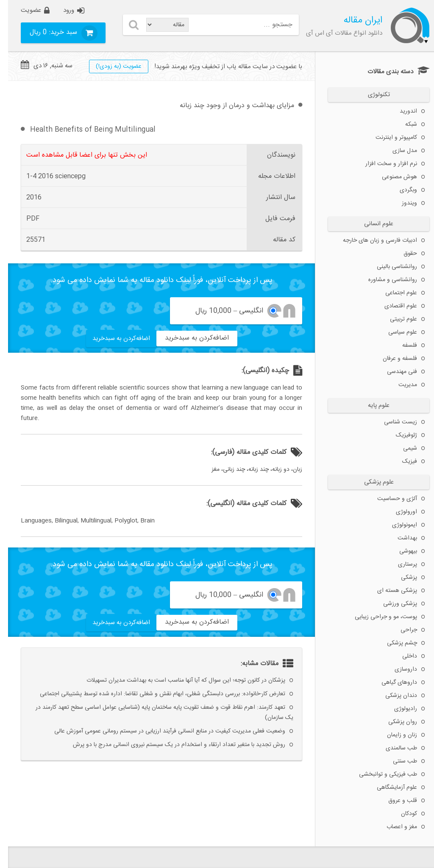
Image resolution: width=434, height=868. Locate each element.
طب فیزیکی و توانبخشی (380, 774)
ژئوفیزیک (398, 435)
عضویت (23, 10)
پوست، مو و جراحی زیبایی (378, 617)
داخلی (402, 656)
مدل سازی (397, 151)
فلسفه (402, 346)
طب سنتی (397, 761)
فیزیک (402, 462)
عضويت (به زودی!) (111, 66)
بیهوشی (400, 551)
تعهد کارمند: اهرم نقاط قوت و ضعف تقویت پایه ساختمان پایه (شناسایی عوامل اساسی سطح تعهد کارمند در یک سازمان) (156, 713)
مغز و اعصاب (394, 827)
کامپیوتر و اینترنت (388, 138)
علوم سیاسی (395, 332)
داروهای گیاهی (391, 683)
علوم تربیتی (395, 319)
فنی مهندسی (394, 372)
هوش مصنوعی (391, 177)
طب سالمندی (393, 748)
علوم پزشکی (371, 482)
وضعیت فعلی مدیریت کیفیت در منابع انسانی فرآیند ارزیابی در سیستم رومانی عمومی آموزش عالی (162, 731)
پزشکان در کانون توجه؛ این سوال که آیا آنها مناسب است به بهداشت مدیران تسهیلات (178, 680)
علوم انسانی (371, 224)
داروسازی (398, 669)
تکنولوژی (371, 95)
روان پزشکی (395, 722)
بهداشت (399, 538)
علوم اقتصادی (393, 306)
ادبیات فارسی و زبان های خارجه (372, 240)
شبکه (403, 124)
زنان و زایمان (394, 735)
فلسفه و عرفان (392, 359)
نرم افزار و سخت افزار (383, 164)
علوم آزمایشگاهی (389, 788)
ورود (61, 10)
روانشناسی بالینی (389, 267)
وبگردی (400, 190)
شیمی (402, 448)
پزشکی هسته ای (389, 591)
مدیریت (400, 385)
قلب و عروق (395, 801)
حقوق (402, 254)
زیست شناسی (392, 422)
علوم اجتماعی (393, 293)
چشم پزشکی (394, 643)
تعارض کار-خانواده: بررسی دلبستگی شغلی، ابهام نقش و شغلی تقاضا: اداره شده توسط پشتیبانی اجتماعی (154, 694)
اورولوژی (398, 512)
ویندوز (401, 203)
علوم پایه (371, 406)
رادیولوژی (398, 709)
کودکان (401, 814)
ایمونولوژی (396, 525)
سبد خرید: (46, 32)
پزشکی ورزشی (392, 604)
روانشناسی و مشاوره (385, 280)
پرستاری (399, 564)
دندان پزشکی (393, 696)
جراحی (401, 630)
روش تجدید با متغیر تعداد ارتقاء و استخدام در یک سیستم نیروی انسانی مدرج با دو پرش (171, 745)
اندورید (400, 111)
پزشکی (401, 578)
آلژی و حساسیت (389, 499)
